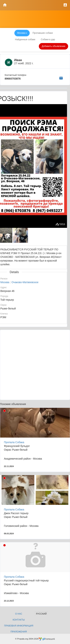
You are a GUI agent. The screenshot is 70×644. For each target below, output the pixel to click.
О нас (19, 614)
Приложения (19, 632)
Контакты (19, 620)
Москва (5, 282)
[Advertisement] (35, 365)
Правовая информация (19, 626)
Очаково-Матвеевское (25, 282)
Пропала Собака (14, 442)
